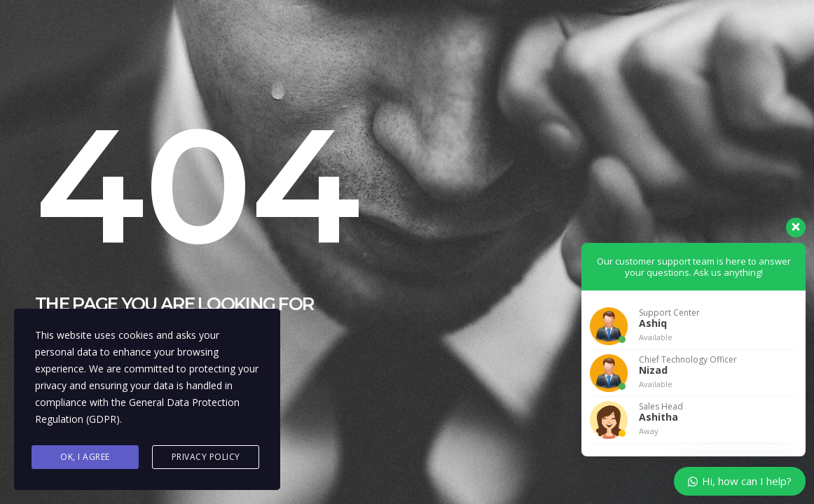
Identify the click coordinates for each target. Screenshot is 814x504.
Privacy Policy (206, 457)
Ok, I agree (85, 457)
